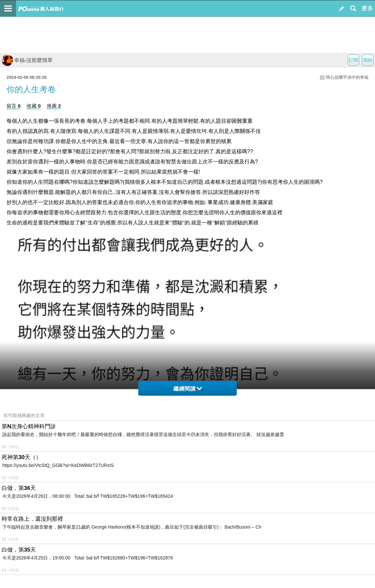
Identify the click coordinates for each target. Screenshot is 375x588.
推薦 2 (54, 106)
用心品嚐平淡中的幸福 (347, 77)
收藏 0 (34, 106)
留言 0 (14, 106)
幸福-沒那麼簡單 (27, 60)
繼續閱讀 (188, 389)
